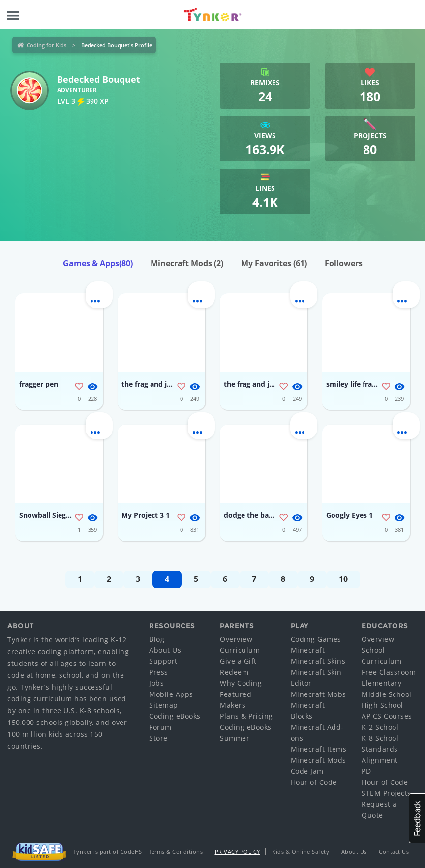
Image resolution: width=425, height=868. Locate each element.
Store (158, 738)
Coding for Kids (46, 45)
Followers (344, 263)
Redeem (234, 672)
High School (382, 705)
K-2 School (380, 727)
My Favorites (274, 263)
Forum (160, 727)
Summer (235, 738)
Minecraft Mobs (319, 694)
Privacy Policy (238, 852)
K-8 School (380, 738)
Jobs (156, 683)
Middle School (387, 694)
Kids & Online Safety (301, 852)
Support (163, 661)
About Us (165, 650)
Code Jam (307, 771)
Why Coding (241, 683)
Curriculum (240, 650)
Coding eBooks (175, 716)
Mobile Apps (171, 694)
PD (366, 771)
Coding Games (316, 639)
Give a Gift (238, 661)
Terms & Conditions (176, 852)
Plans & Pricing (246, 716)
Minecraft (308, 650)
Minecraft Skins (318, 661)
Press (159, 672)
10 (343, 579)
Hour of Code (314, 782)
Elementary (381, 683)
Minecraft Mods (187, 263)
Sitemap (164, 705)
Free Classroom (389, 672)
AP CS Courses (387, 716)
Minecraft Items (319, 749)
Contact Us (394, 852)
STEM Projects (386, 793)
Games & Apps (98, 263)
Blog (157, 639)
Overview (236, 639)
